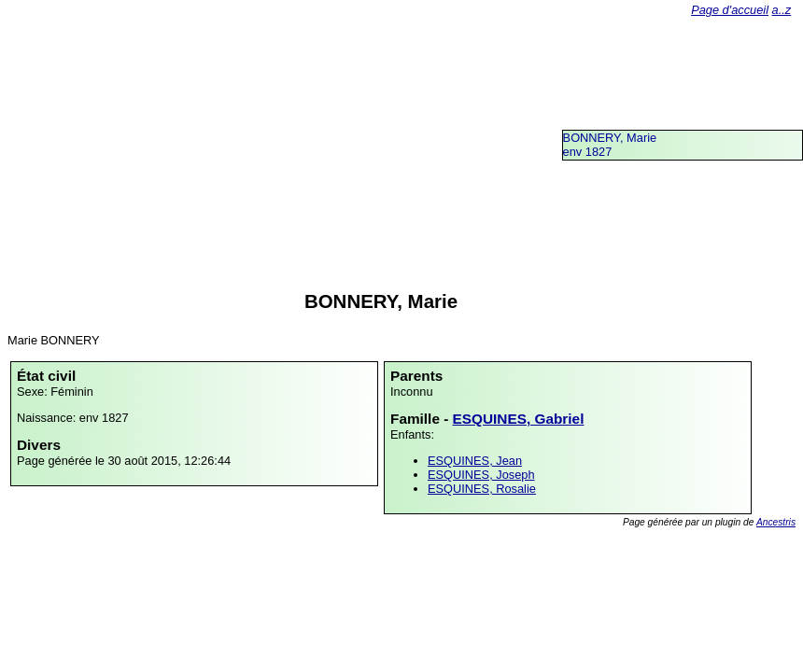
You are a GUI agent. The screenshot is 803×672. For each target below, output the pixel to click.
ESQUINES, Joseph (481, 475)
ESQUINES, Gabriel (519, 419)
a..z (782, 10)
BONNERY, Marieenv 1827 (610, 145)
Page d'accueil (730, 10)
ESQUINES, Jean (475, 461)
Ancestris (776, 522)
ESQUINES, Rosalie (482, 489)
